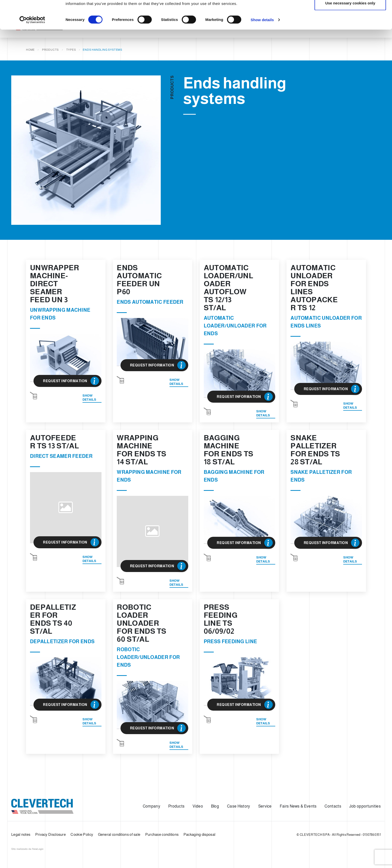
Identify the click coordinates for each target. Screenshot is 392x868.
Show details (262, 46)
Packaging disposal (199, 834)
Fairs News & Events (298, 806)
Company (151, 806)
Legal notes (21, 834)
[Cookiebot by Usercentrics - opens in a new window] (32, 46)
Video (198, 806)
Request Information (71, 381)
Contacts (333, 806)
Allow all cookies (350, 13)
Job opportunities (365, 806)
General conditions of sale (119, 834)
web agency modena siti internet (27, 849)
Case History (239, 806)
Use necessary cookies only (350, 30)
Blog (215, 806)
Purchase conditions (162, 834)
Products (176, 806)
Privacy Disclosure (50, 834)
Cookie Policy (82, 834)
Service (265, 806)
